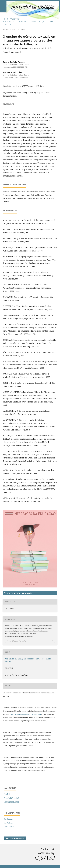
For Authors (9, 823)
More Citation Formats (16, 641)
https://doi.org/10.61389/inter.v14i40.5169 (26, 86)
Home (5, 19)
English (7, 794)
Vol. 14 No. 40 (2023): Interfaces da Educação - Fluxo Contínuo (28, 23)
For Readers (9, 819)
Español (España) (11, 798)
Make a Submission (15, 838)
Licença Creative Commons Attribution (25, 714)
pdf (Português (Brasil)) (19, 593)
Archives (14, 19)
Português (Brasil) (12, 802)
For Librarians (10, 827)
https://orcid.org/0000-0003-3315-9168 (15, 67)
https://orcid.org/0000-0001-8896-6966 (15, 78)
